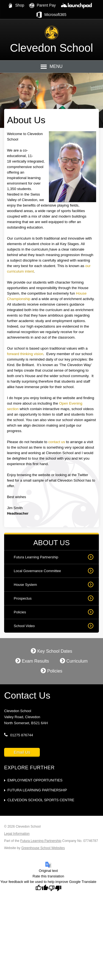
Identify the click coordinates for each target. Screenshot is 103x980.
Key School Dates (51, 651)
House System (25, 585)
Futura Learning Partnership (36, 557)
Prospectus (23, 598)
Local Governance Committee (37, 571)
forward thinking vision (25, 354)
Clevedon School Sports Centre (41, 800)
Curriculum (74, 661)
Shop (16, 6)
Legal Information (17, 834)
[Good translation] (42, 888)
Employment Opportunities (35, 780)
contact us (57, 442)
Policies (20, 612)
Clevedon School (51, 48)
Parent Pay (42, 6)
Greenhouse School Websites (43, 848)
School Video (24, 626)
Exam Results (32, 661)
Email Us (22, 752)
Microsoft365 (51, 15)
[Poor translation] (55, 888)
